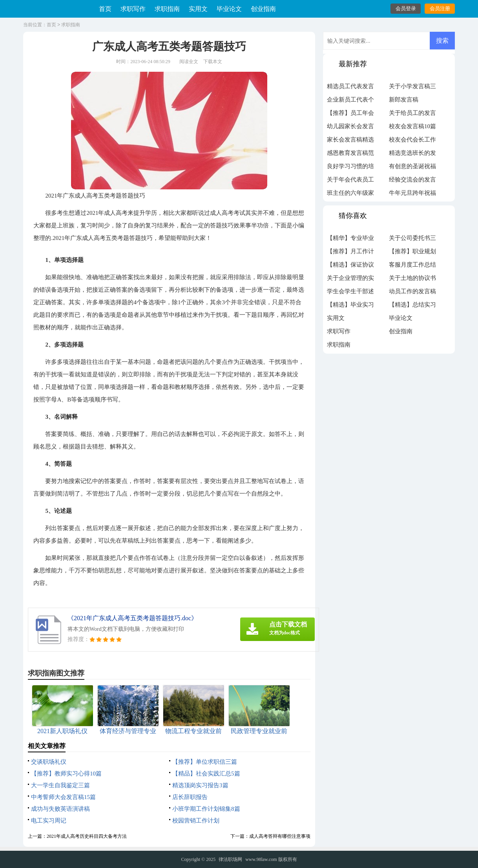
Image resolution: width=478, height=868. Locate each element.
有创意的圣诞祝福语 (412, 168)
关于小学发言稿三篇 (412, 88)
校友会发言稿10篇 (412, 126)
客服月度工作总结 (412, 265)
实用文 (198, 9)
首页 (105, 9)
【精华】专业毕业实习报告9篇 (350, 240)
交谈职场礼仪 (49, 762)
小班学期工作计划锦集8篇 (206, 809)
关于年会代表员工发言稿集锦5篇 (350, 182)
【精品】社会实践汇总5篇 (206, 774)
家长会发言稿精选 (350, 140)
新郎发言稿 (404, 100)
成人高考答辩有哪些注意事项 (280, 836)
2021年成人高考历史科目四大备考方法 (87, 836)
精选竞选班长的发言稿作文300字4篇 (412, 155)
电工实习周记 (49, 821)
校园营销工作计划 (196, 821)
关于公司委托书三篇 (412, 240)
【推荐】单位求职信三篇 (205, 762)
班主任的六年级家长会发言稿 (350, 195)
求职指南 (167, 9)
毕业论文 (229, 9)
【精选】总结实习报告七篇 (412, 307)
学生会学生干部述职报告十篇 (350, 293)
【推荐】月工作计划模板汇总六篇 (350, 253)
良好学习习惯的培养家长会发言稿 (350, 168)
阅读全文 (189, 62)
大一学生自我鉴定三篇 (60, 785)
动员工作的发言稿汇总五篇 (412, 293)
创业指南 (263, 9)
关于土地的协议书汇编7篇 (412, 280)
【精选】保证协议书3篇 (350, 267)
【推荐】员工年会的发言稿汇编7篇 (350, 115)
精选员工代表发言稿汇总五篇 (350, 88)
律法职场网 (230, 859)
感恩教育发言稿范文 (350, 155)
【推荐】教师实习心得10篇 (66, 774)
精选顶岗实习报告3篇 (200, 785)
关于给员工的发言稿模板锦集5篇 (412, 115)
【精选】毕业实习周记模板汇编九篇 (350, 307)
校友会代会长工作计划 (412, 142)
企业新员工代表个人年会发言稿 (350, 102)
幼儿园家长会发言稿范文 (350, 128)
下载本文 (213, 62)
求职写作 (133, 9)
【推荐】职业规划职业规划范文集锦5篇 (412, 253)
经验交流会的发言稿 (412, 182)
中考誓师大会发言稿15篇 (63, 797)
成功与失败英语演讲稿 (60, 809)
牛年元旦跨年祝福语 (412, 195)
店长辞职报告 (190, 797)
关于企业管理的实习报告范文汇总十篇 (350, 280)
